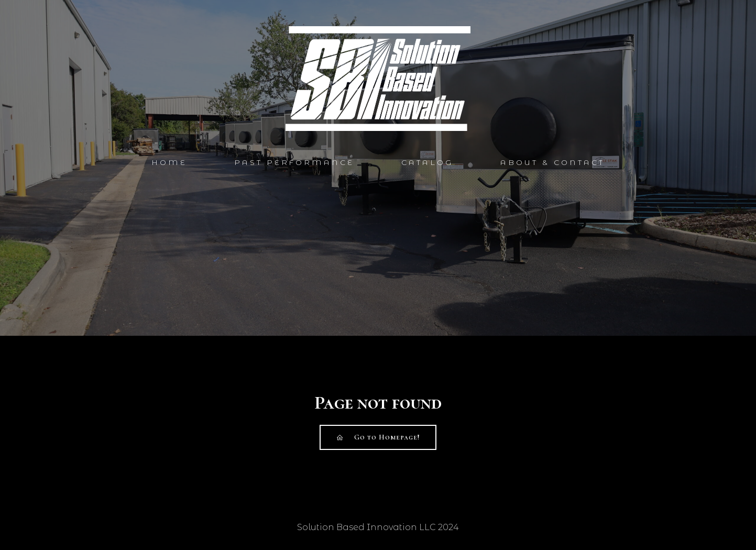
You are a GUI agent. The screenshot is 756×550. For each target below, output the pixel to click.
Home (169, 162)
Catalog (427, 162)
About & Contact (552, 162)
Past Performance (294, 162)
